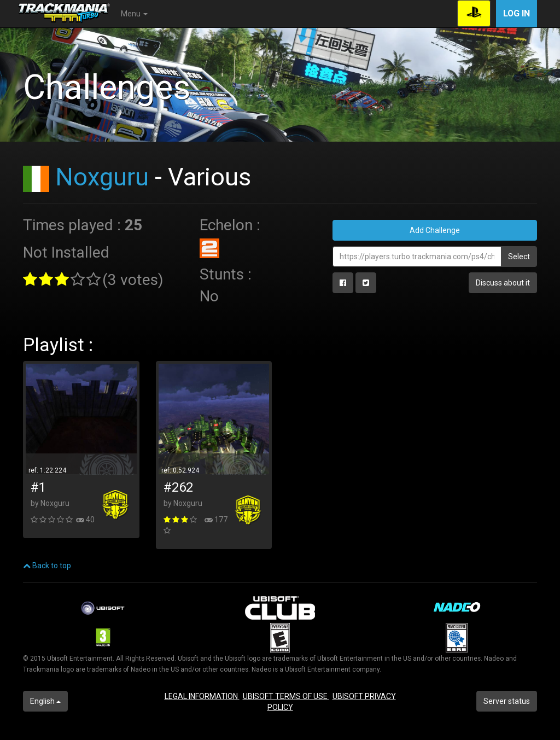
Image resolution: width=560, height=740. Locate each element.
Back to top (47, 566)
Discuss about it (503, 283)
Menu (134, 14)
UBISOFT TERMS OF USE (286, 696)
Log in (517, 13)
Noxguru (102, 177)
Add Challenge (435, 230)
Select (519, 257)
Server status (507, 701)
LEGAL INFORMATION (202, 696)
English (45, 701)
